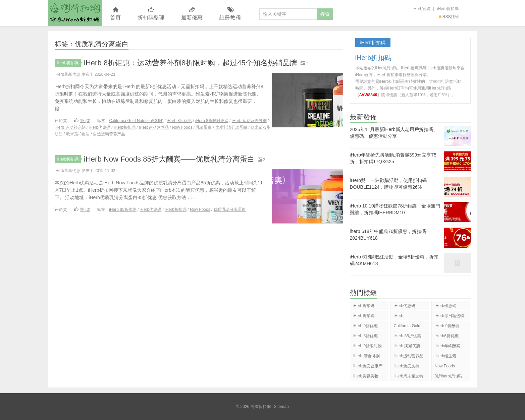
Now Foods (182, 127)
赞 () (82, 121)
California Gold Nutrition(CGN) (136, 121)
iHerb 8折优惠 (179, 121)
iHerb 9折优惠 (365, 326)
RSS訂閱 (449, 17)
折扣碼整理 (151, 14)
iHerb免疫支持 (406, 366)
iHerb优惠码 (100, 127)
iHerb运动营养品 (154, 127)
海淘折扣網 (75, 13)
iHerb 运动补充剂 (70, 127)
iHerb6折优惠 (446, 336)
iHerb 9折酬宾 (447, 326)
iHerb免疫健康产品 (368, 367)
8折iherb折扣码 (448, 376)
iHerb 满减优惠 (407, 346)
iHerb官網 (422, 9)
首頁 (115, 14)
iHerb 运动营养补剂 (249, 121)
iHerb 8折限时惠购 (212, 121)
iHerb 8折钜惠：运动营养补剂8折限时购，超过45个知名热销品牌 (191, 63)
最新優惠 (192, 14)
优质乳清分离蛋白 (231, 127)
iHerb (398, 316)
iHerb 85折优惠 (123, 209)
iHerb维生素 (445, 356)
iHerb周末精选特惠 (408, 377)
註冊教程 (230, 14)
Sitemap (281, 407)
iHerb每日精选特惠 (449, 317)
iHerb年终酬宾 (447, 346)
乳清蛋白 (204, 127)
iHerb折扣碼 (448, 9)
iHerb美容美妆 (366, 376)
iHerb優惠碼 (445, 306)
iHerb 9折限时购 (368, 346)
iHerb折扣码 (125, 127)
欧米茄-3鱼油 (78, 134)
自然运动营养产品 (109, 134)
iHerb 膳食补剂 (366, 356)
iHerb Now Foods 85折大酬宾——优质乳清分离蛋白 (169, 159)
